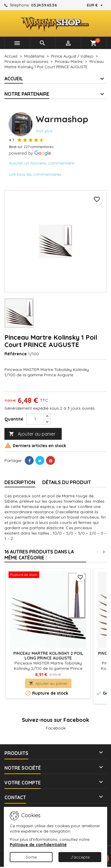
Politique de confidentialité (38, 845)
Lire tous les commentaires (35, 174)
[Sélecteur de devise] (96, 5)
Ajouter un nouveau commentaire (42, 163)
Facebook (56, 728)
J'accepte (80, 857)
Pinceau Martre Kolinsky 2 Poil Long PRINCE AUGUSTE (48, 656)
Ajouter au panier (32, 434)
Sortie (31, 857)
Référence (16, 354)
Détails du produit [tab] (67, 482)
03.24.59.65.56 (44, 5)
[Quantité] (35, 419)
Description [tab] (20, 482)
